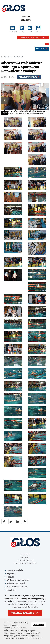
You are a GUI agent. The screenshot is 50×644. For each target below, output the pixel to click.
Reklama (11, 577)
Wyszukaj (42, 49)
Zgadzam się (40, 625)
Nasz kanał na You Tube (17, 587)
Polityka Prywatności (16, 583)
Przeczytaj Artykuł (29, 77)
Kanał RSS (11, 590)
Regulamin (12, 574)
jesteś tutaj (6, 57)
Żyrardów (26, 20)
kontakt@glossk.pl (27, 560)
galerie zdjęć (18, 57)
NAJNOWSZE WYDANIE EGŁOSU (33, 37)
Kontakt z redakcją (15, 570)
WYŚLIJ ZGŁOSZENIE (22, 613)
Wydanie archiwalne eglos (18, 580)
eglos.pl (26, 17)
